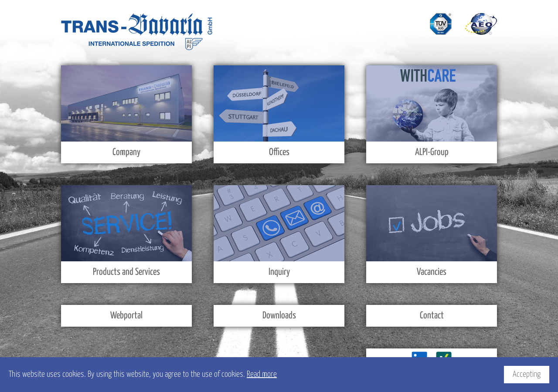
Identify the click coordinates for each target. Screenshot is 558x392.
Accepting (527, 374)
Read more (262, 374)
